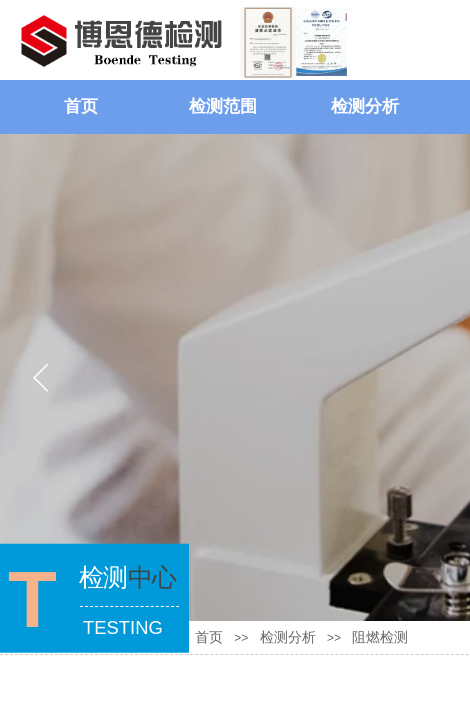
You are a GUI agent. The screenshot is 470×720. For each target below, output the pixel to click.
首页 (81, 106)
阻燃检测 (380, 637)
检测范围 (223, 106)
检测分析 (365, 106)
